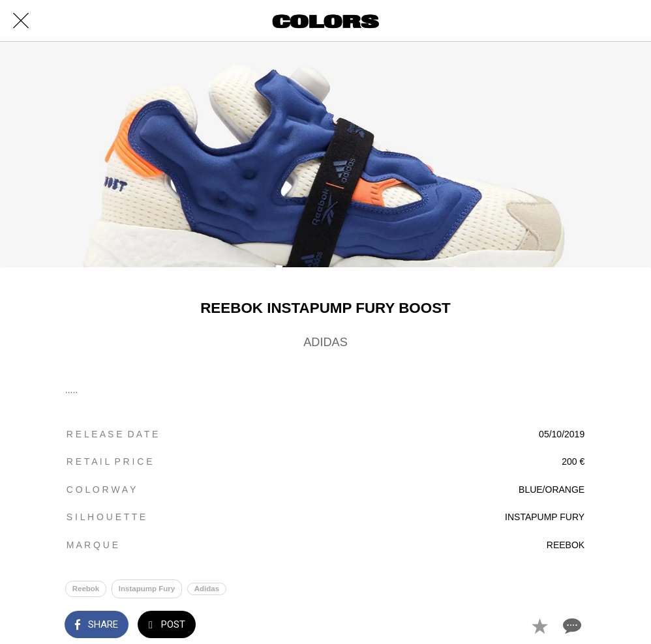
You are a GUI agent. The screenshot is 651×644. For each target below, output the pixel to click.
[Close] (21, 21)
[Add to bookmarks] (539, 626)
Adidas (207, 589)
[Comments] (571, 626)
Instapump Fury (147, 589)
